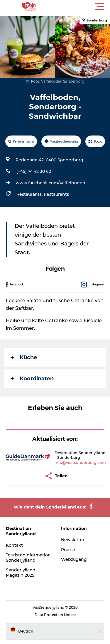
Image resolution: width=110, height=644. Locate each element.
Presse (68, 550)
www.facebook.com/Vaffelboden (51, 183)
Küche (24, 357)
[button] (81, 6)
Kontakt (14, 545)
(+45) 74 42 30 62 (34, 171)
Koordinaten (32, 379)
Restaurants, (30, 194)
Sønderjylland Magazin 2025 (21, 573)
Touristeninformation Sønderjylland (28, 558)
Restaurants (56, 194)
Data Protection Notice (55, 615)
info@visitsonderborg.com (80, 462)
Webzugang (74, 559)
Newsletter (73, 540)
